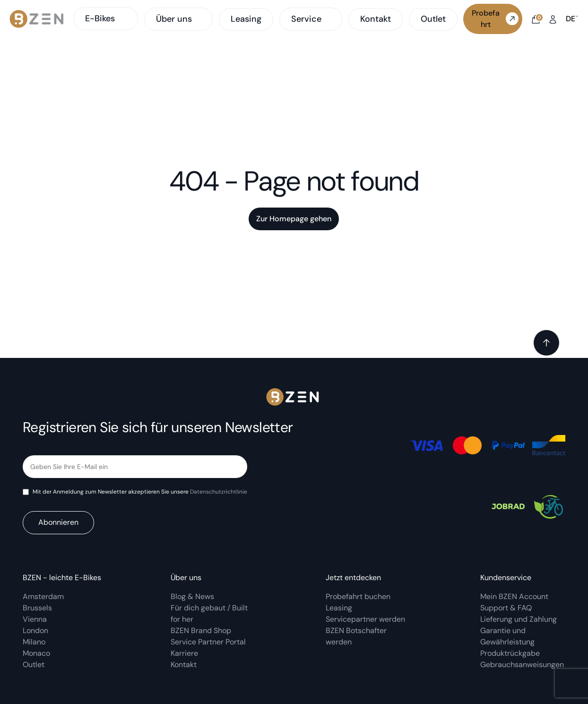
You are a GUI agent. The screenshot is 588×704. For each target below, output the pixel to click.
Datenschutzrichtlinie (219, 492)
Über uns (174, 19)
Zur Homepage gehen (294, 219)
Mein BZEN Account (515, 596)
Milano (34, 642)
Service (306, 19)
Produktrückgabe (510, 653)
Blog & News (192, 596)
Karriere (184, 653)
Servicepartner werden (365, 619)
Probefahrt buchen (358, 596)
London (35, 630)
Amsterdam (43, 596)
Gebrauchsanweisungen (522, 665)
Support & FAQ (506, 608)
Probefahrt (495, 19)
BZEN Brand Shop (201, 630)
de (572, 19)
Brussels (37, 608)
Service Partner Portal (208, 642)
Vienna (35, 619)
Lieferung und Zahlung (519, 619)
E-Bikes (106, 18)
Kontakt (376, 19)
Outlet (433, 19)
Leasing (246, 19)
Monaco (36, 653)
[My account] (553, 19)
